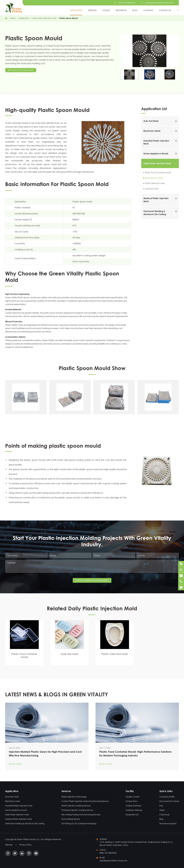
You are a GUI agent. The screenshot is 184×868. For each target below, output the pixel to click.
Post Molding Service (68, 819)
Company (148, 10)
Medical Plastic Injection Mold (16, 819)
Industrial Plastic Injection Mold (17, 806)
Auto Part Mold (151, 121)
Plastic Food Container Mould (158, 172)
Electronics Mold (152, 131)
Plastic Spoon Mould (69, 18)
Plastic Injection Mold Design (72, 797)
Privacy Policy (26, 845)
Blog (135, 10)
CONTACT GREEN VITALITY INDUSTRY (92, 579)
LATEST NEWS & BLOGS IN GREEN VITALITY (57, 696)
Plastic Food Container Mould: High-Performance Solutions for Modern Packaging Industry (135, 751)
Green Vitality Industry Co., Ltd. (30, 839)
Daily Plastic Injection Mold (44, 18)
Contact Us (165, 10)
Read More (15, 762)
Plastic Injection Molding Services (74, 806)
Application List (154, 109)
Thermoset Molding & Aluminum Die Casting (23, 823)
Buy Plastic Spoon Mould (21, 70)
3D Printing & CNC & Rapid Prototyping (77, 823)
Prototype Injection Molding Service (75, 810)
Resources (121, 10)
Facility (106, 10)
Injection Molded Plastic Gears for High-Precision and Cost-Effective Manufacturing (46, 752)
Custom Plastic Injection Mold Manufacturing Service (83, 801)
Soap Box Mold (151, 189)
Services (92, 10)
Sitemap (9, 845)
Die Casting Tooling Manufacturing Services (79, 815)
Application (76, 10)
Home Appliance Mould (156, 153)
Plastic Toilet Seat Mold (155, 183)
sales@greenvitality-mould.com (159, 3)
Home (13, 18)
